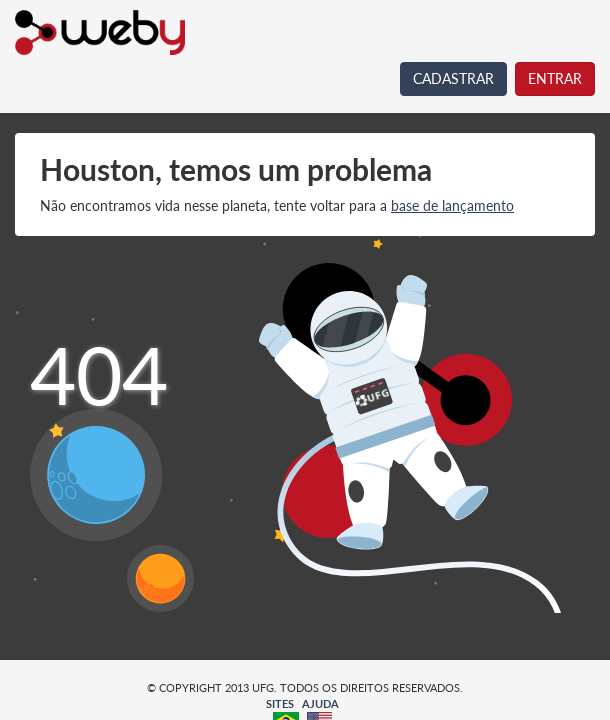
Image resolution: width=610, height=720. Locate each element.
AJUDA (320, 703)
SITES (280, 703)
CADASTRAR (453, 78)
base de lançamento (452, 205)
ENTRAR (555, 78)
